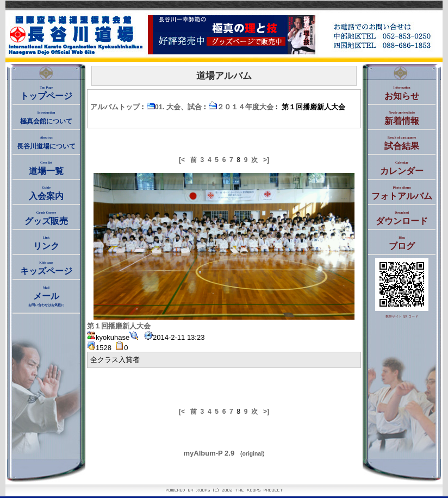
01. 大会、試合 (174, 107)
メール (46, 296)
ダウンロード (402, 218)
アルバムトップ (115, 107)
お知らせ (402, 93)
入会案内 (46, 193)
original (253, 454)
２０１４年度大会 (241, 107)
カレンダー (402, 168)
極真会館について (46, 118)
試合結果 (402, 143)
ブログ (402, 243)
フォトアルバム (402, 193)
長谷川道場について (46, 143)
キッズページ (46, 268)
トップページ (46, 93)
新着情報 (402, 118)
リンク (46, 243)
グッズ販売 (46, 218)
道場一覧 (46, 168)
